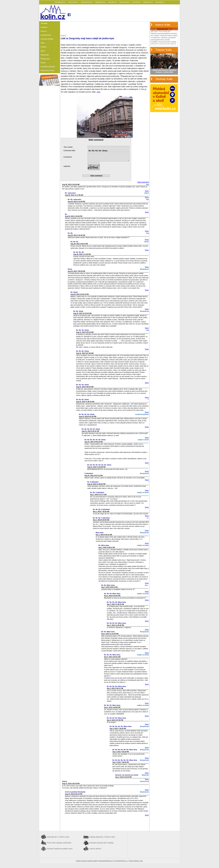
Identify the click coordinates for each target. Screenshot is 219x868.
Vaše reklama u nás (136, 861)
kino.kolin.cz (137, 2)
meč (105, 114)
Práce (43, 63)
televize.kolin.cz (125, 2)
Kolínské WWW (47, 39)
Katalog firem (46, 35)
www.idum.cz (113, 2)
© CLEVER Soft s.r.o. (121, 861)
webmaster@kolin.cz (105, 861)
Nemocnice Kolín (47, 70)
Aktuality (44, 23)
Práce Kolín (59, 843)
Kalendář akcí (58, 837)
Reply (147, 191)
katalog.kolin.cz (101, 2)
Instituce (44, 27)
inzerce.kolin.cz (73, 2)
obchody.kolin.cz (60, 2)
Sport (43, 51)
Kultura (44, 47)
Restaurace (45, 59)
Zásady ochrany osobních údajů (87, 861)
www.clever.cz (148, 2)
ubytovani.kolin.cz (87, 2)
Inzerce (44, 31)
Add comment (143, 182)
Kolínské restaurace (60, 849)
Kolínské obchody (48, 67)
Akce (43, 43)
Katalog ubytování (102, 837)
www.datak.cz (160, 2)
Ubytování (45, 55)
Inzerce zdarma (95, 849)
